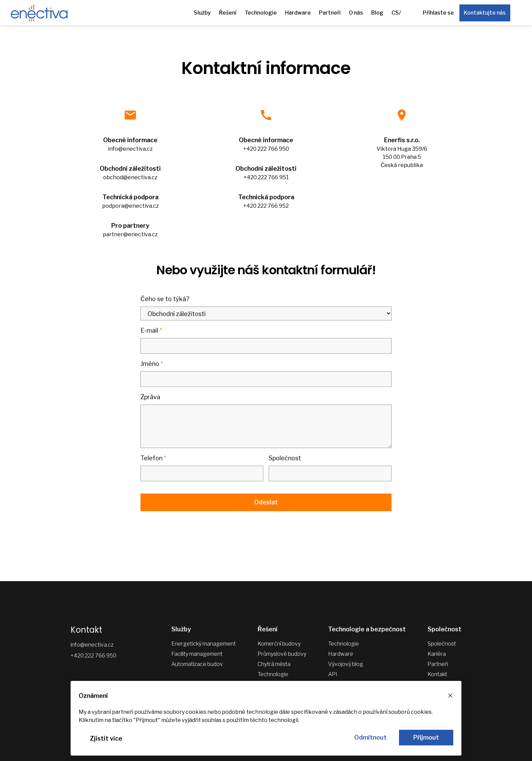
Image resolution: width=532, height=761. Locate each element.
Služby (202, 13)
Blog (377, 13)
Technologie (261, 13)
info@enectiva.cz (92, 645)
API (333, 674)
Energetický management (204, 644)
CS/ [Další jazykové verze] (396, 13)
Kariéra (437, 654)
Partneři (330, 13)
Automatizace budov (197, 664)
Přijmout (426, 737)
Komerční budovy (279, 644)
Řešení (228, 13)
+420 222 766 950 (93, 656)
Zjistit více (106, 738)
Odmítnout (370, 737)
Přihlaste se (438, 13)
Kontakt (437, 674)
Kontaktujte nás (485, 13)
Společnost (442, 644)
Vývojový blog (346, 664)
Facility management (197, 654)
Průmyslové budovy (282, 654)
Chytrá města (274, 664)
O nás (356, 13)
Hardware (298, 13)
